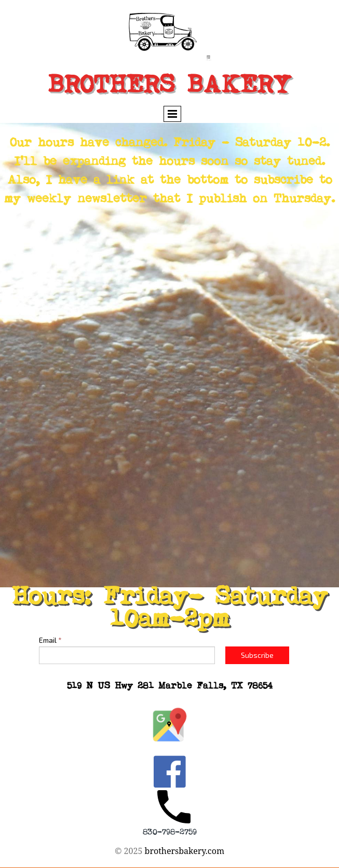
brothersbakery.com (185, 851)
